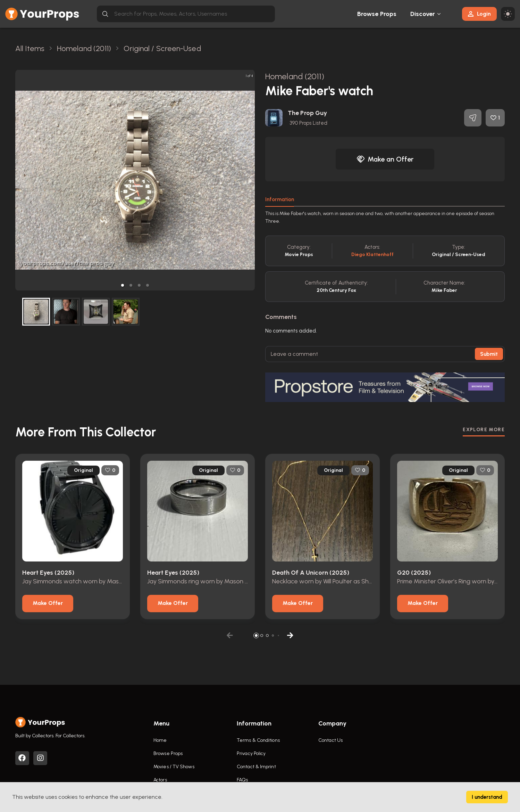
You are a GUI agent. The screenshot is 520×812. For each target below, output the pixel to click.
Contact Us (330, 740)
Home (160, 740)
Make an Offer (385, 159)
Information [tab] (280, 199)
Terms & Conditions (258, 740)
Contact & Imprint (256, 767)
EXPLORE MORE (484, 430)
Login (479, 14)
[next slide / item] (250, 180)
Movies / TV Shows (174, 767)
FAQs (242, 780)
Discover (423, 14)
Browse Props (377, 14)
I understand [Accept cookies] (487, 797)
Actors (160, 780)
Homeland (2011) (295, 76)
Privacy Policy (251, 753)
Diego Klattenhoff (373, 255)
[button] (123, 285)
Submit (489, 354)
